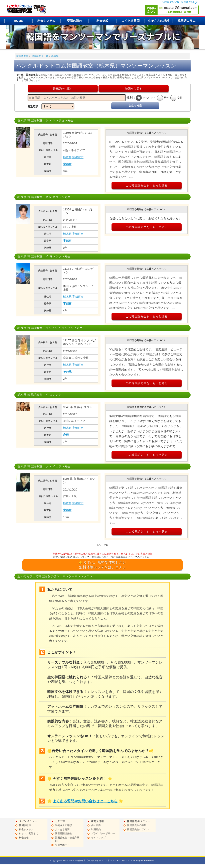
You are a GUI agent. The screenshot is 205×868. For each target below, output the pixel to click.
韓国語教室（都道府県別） (67, 839)
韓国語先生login (190, 2)
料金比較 (102, 21)
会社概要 (96, 825)
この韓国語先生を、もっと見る (147, 185)
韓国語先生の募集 (137, 825)
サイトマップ (98, 838)
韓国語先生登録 (171, 2)
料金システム (46, 21)
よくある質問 (131, 21)
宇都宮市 (78, 157)
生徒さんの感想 (159, 21)
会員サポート (62, 845)
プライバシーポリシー (103, 833)
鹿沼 (66, 435)
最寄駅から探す (63, 89)
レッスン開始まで (29, 833)
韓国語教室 (22, 56)
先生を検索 (135, 106)
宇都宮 (67, 164)
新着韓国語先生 (63, 833)
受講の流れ (75, 21)
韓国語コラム (187, 21)
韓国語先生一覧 (40, 56)
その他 (67, 372)
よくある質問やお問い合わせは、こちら (85, 801)
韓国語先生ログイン (138, 829)
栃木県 (55, 56)
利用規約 (96, 829)
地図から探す (134, 89)
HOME (19, 21)
